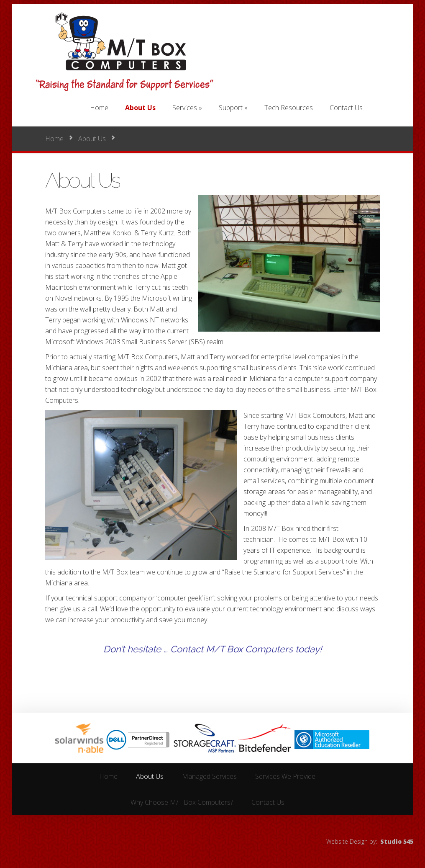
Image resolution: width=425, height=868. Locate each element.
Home (54, 139)
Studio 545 (397, 841)
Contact (187, 649)
